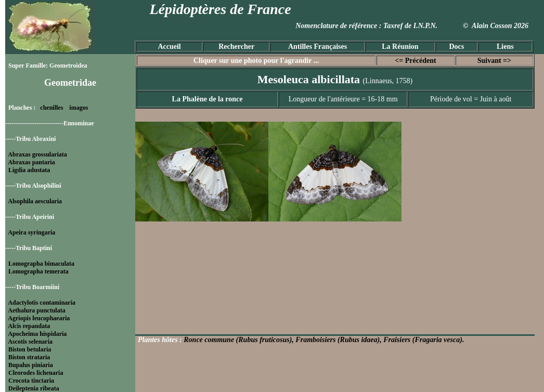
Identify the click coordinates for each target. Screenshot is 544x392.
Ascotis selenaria (30, 342)
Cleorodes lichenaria (36, 373)
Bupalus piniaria (31, 365)
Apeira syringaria (31, 232)
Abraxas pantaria (31, 162)
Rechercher (236, 47)
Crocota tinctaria (31, 381)
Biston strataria (29, 357)
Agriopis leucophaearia (39, 318)
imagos (79, 108)
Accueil (169, 47)
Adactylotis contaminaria (42, 303)
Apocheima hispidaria (37, 334)
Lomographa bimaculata (41, 264)
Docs (456, 47)
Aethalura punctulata (36, 310)
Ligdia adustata (29, 170)
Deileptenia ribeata (34, 388)
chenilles (51, 108)
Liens (505, 47)
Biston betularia (30, 349)
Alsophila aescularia (35, 201)
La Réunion (400, 47)
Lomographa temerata (38, 271)
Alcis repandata (29, 326)
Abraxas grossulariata (37, 154)
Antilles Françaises (318, 47)
